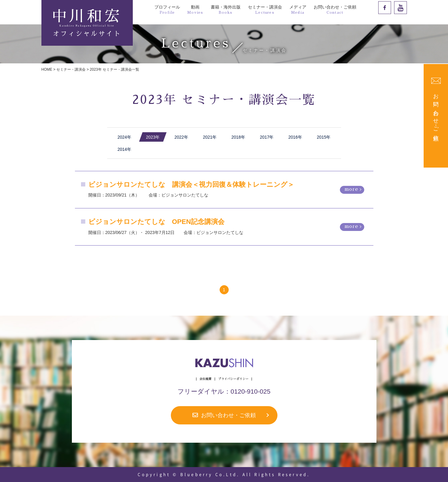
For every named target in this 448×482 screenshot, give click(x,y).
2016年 (295, 137)
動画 (195, 9)
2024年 (124, 137)
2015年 (324, 137)
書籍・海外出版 (226, 9)
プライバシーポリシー (233, 379)
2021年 (210, 137)
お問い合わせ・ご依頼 (335, 9)
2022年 (181, 137)
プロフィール (167, 9)
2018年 (238, 137)
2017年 (267, 137)
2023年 (153, 137)
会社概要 (206, 379)
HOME (47, 69)
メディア (298, 9)
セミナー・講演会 (265, 9)
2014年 (124, 149)
